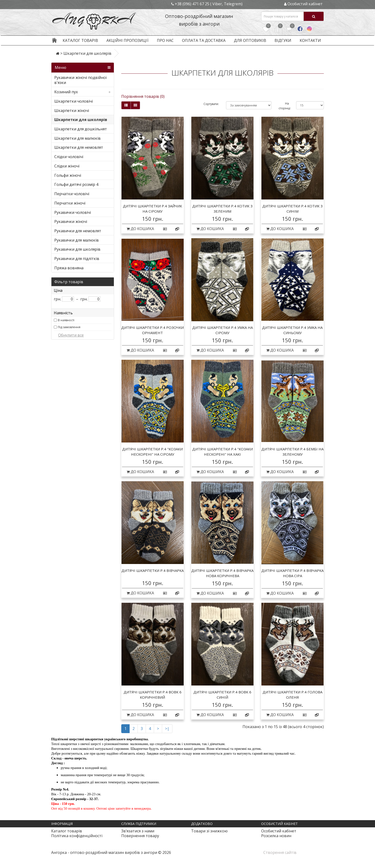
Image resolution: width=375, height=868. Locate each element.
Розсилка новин (276, 836)
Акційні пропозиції (127, 40)
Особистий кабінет (279, 831)
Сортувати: (211, 104)
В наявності (66, 320)
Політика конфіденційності (77, 836)
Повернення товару (140, 836)
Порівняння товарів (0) (143, 96)
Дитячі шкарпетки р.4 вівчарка (153, 570)
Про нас (165, 40)
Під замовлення (69, 327)
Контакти (310, 40)
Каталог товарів (80, 40)
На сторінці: (284, 106)
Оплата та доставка (204, 40)
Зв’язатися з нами (138, 831)
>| (167, 729)
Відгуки (283, 40)
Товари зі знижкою (209, 831)
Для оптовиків (250, 40)
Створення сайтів (280, 852)
